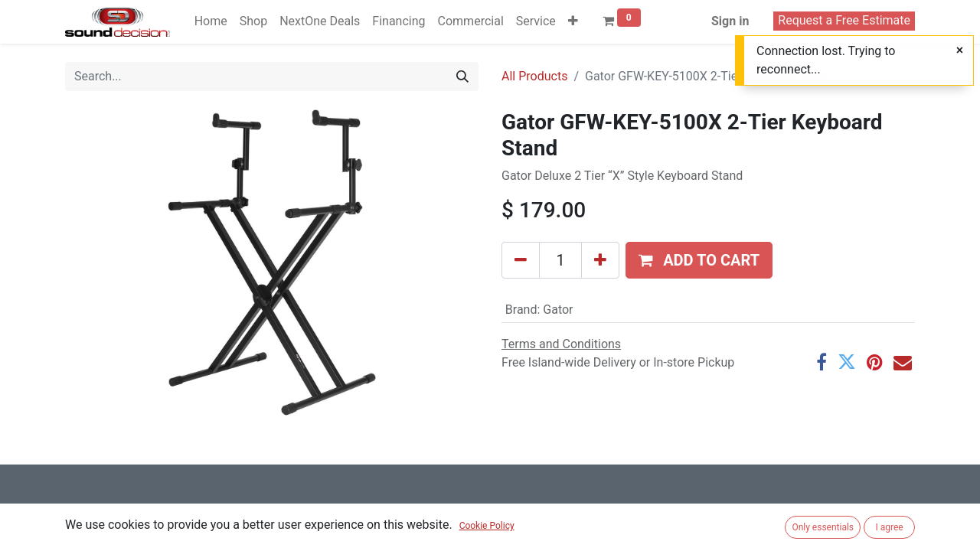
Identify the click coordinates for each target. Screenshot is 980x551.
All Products (534, 76)
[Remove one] (521, 260)
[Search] (462, 77)
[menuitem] (211, 21)
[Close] (960, 51)
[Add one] (600, 260)
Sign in (730, 21)
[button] (573, 21)
